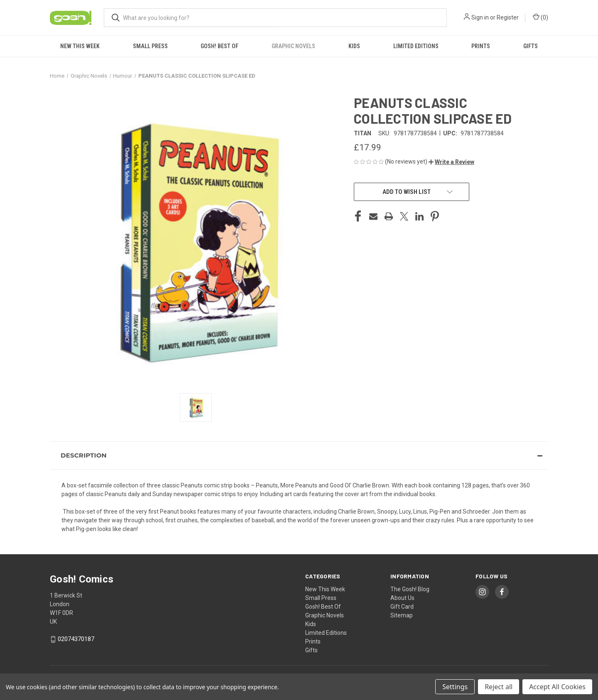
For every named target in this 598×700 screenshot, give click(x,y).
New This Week (80, 46)
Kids (354, 46)
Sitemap (402, 615)
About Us (402, 598)
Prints (481, 46)
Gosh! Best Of (219, 46)
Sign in (480, 17)
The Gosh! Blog (410, 589)
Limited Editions (416, 46)
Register (508, 17)
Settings (455, 687)
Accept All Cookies (557, 687)
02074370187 (76, 639)
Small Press (150, 46)
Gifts (531, 46)
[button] (451, 162)
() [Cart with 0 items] (540, 17)
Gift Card (402, 607)
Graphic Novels (293, 46)
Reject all (499, 687)
